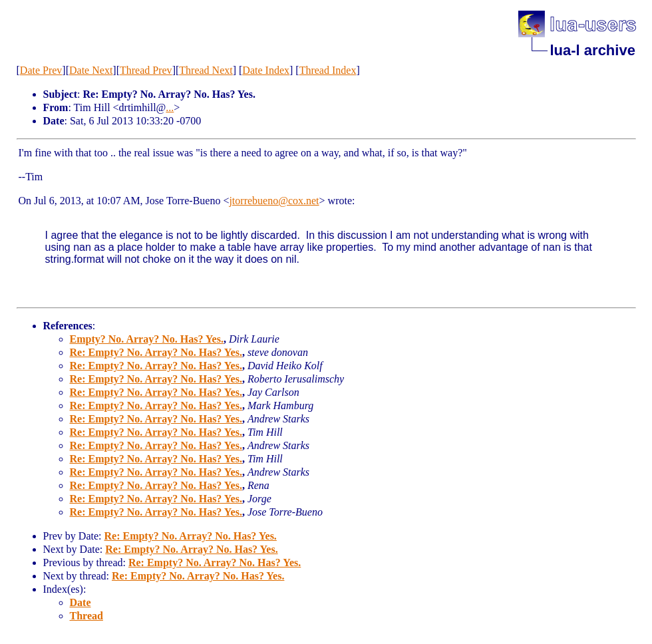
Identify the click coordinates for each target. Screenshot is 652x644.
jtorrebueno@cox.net (274, 201)
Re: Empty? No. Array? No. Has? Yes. (156, 352)
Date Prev (41, 70)
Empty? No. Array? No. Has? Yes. (147, 339)
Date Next (91, 70)
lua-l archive (593, 50)
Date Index (266, 70)
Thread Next (206, 70)
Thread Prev (146, 70)
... (170, 107)
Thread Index (328, 70)
